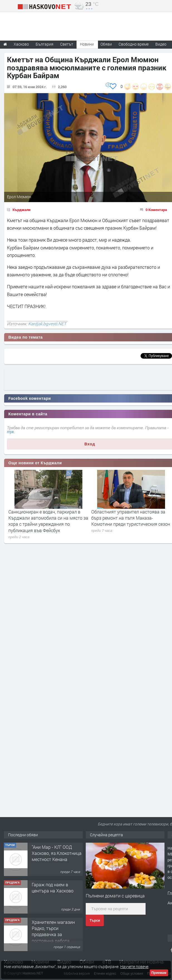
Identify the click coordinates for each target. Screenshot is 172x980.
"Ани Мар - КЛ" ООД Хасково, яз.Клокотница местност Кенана (57, 853)
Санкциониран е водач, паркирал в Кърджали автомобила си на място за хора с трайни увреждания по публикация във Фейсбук (48, 521)
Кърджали (21, 210)
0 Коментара (156, 210)
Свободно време (134, 44)
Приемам (159, 973)
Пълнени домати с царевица (115, 896)
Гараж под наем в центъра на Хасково (53, 888)
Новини (87, 44)
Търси (95, 921)
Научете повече (134, 967)
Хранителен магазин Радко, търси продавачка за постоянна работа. (53, 931)
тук (10, 432)
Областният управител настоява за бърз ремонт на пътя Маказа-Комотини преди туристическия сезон (131, 518)
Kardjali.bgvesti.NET (47, 324)
